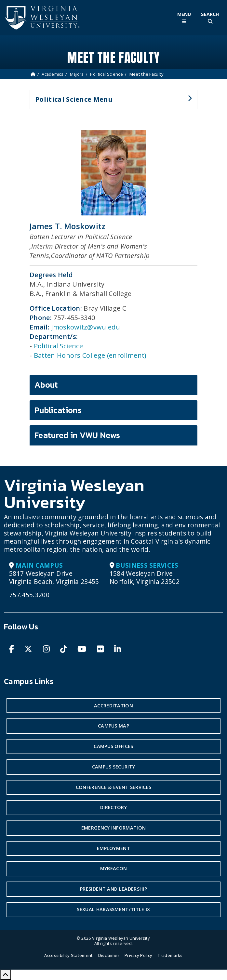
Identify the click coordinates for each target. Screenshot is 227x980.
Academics (53, 74)
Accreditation (113, 706)
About (46, 385)
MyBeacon (114, 868)
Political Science (106, 74)
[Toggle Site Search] (210, 18)
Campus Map (113, 726)
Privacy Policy (138, 955)
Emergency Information (114, 828)
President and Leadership (113, 889)
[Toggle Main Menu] (184, 18)
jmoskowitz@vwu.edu (86, 327)
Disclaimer (109, 955)
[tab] (113, 385)
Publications (58, 410)
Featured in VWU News (77, 435)
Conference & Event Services (114, 787)
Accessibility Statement (68, 955)
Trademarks (170, 955)
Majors (77, 74)
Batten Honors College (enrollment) (90, 355)
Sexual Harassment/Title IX (113, 909)
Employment (113, 848)
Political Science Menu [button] (111, 102)
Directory (113, 807)
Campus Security (114, 767)
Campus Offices (113, 746)
